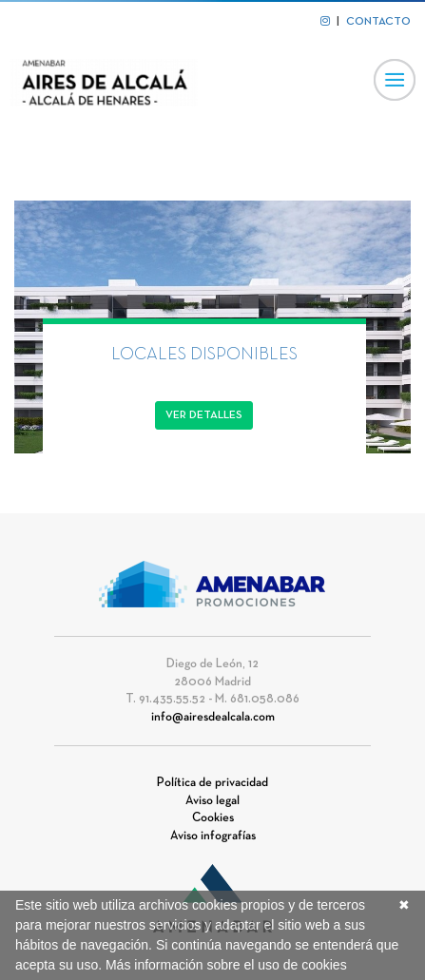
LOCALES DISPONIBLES (204, 355)
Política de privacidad (212, 783)
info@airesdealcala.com (213, 718)
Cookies (213, 818)
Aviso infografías (213, 836)
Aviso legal (212, 801)
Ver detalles (204, 415)
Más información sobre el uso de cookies (226, 965)
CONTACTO (378, 22)
